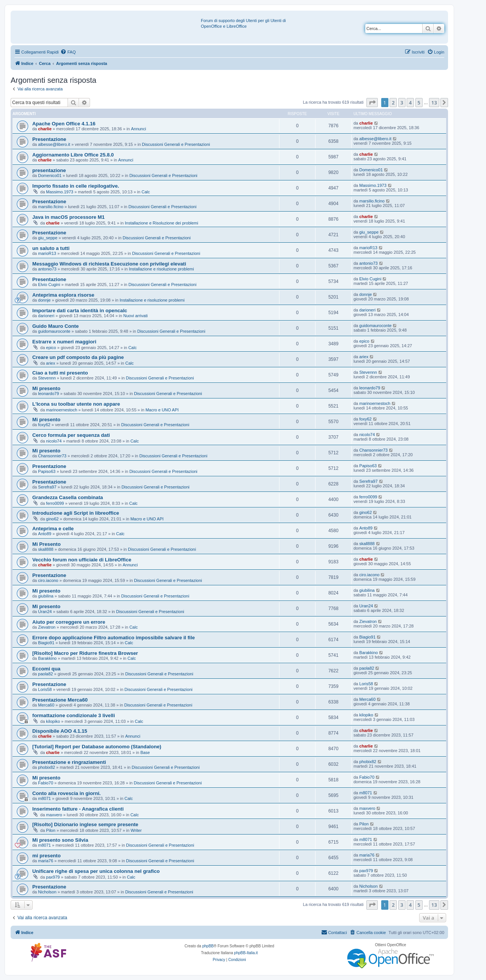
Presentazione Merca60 (60, 700)
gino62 (52, 519)
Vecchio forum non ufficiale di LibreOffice (82, 560)
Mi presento (46, 388)
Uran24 (45, 612)
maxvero (54, 815)
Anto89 (45, 534)
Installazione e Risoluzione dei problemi (162, 223)
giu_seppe (48, 238)
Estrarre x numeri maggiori (64, 342)
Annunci (139, 129)
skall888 (46, 549)
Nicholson (47, 892)
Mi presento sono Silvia (60, 840)
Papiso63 (47, 471)
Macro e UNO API (162, 410)
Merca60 (46, 705)
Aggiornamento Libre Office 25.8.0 (73, 155)
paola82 (45, 674)
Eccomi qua (46, 669)
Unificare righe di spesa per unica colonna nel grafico (96, 871)
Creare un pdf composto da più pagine (78, 357)
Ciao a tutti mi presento (60, 373)
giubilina (46, 596)
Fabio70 (46, 783)
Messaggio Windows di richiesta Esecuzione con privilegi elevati (109, 264)
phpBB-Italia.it (246, 953)
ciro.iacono (48, 580)
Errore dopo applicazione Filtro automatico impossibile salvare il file (114, 638)
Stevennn (47, 378)
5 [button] (419, 103)
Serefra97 (47, 487)
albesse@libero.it (54, 144)
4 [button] (410, 103)
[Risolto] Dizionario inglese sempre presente (85, 824)
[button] (372, 103)
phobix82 (47, 767)
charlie (45, 129)
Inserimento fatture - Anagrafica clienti (78, 809)
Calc (146, 192)
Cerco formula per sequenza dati (71, 435)
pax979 (53, 877)
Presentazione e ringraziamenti (69, 762)
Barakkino (47, 658)
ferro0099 (55, 503)
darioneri (46, 316)
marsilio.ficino (51, 207)
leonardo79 (48, 394)
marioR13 (47, 253)
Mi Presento (47, 544)
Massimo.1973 (60, 192)
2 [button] (393, 103)
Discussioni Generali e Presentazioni (176, 144)
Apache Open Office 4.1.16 (64, 124)
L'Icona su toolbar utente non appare (76, 404)
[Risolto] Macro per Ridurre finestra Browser (85, 653)
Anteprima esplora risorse (63, 295)
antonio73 (47, 269)
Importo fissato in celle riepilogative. (76, 186)
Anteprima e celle (53, 529)
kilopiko (53, 721)
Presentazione (49, 139)
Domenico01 (50, 175)
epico (51, 348)
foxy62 (44, 425)
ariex (50, 363)
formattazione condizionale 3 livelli (74, 715)
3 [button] (402, 103)
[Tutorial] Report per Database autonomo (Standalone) (97, 747)
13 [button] (434, 103)
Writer (136, 830)
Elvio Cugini (49, 285)
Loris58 (45, 689)
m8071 (44, 798)
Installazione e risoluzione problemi (161, 269)
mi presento (47, 856)
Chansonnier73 (52, 456)
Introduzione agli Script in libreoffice (76, 513)
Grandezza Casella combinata (68, 497)
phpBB (208, 946)
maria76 (46, 861)
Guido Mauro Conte (55, 326)
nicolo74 (54, 441)
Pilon (50, 830)
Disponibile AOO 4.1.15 (60, 731)
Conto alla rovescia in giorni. (66, 793)
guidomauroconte (54, 331)
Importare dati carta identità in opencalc (80, 311)
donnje (44, 300)
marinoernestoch (62, 410)
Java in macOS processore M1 (69, 217)
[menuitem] (68, 52)
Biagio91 (46, 643)
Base (145, 752)
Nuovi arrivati (136, 316)
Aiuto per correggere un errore (69, 622)
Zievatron (47, 627)
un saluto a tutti (51, 248)
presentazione (49, 170)
